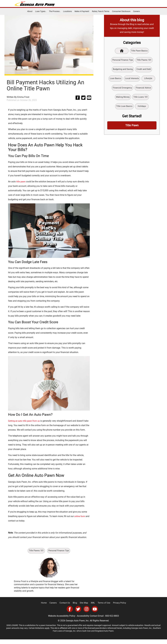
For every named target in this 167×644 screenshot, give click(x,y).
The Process (55, 11)
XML (92, 608)
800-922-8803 (112, 620)
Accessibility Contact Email (90, 620)
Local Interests (132, 80)
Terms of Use (103, 608)
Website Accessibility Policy (62, 620)
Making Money (122, 99)
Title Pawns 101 (36, 555)
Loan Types (41, 11)
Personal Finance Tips (59, 555)
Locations (67, 11)
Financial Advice (144, 89)
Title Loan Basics (124, 108)
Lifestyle (149, 80)
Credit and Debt (145, 70)
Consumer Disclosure (121, 11)
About (30, 11)
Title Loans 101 (141, 99)
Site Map (84, 608)
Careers (136, 11)
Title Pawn (132, 128)
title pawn (21, 182)
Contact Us (66, 608)
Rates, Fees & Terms (101, 11)
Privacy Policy (117, 608)
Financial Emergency (122, 89)
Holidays (142, 108)
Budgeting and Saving (122, 70)
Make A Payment (82, 11)
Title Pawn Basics (140, 51)
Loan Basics (115, 80)
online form (80, 521)
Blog (75, 608)
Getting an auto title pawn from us (25, 421)
